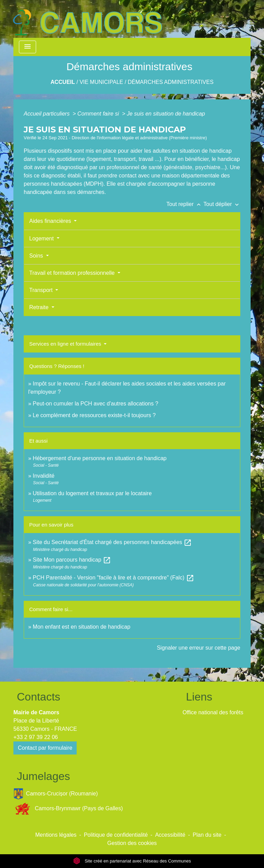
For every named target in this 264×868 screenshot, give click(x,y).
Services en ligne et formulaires (66, 344)
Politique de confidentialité (116, 835)
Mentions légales (56, 835)
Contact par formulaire (45, 748)
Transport (42, 290)
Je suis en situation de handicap (166, 114)
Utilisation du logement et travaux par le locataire (92, 493)
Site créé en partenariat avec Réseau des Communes (132, 861)
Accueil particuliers (47, 114)
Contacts (38, 697)
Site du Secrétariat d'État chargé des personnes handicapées (112, 542)
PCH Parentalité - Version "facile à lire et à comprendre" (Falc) (113, 578)
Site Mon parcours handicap (72, 560)
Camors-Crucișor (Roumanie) (56, 794)
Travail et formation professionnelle (73, 273)
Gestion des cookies (132, 843)
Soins (37, 256)
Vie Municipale (101, 82)
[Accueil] (87, 19)
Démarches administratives (171, 82)
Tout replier (185, 204)
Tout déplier (222, 204)
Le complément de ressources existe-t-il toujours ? (94, 415)
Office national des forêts (213, 712)
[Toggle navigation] (27, 47)
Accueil (63, 82)
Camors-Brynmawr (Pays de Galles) (68, 809)
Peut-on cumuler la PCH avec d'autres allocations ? (96, 404)
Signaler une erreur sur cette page (199, 648)
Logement (42, 238)
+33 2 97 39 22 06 (36, 737)
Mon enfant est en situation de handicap (81, 627)
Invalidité (43, 476)
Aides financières (51, 221)
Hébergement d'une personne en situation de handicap (100, 458)
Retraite (40, 307)
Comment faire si (99, 114)
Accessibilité (170, 835)
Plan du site (207, 835)
